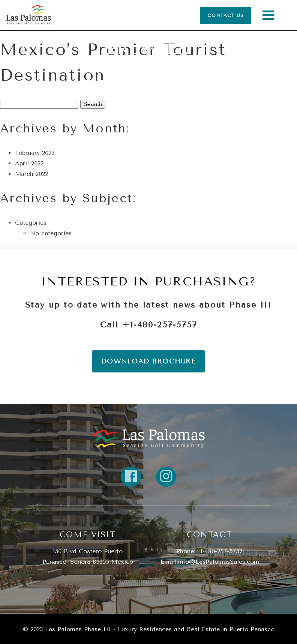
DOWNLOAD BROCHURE (148, 361)
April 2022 (29, 163)
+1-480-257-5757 (160, 325)
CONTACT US (226, 15)
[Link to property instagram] (166, 477)
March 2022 (31, 174)
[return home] (148, 438)
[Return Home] (28, 15)
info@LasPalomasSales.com (218, 562)
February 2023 (35, 153)
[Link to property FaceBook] (131, 477)
